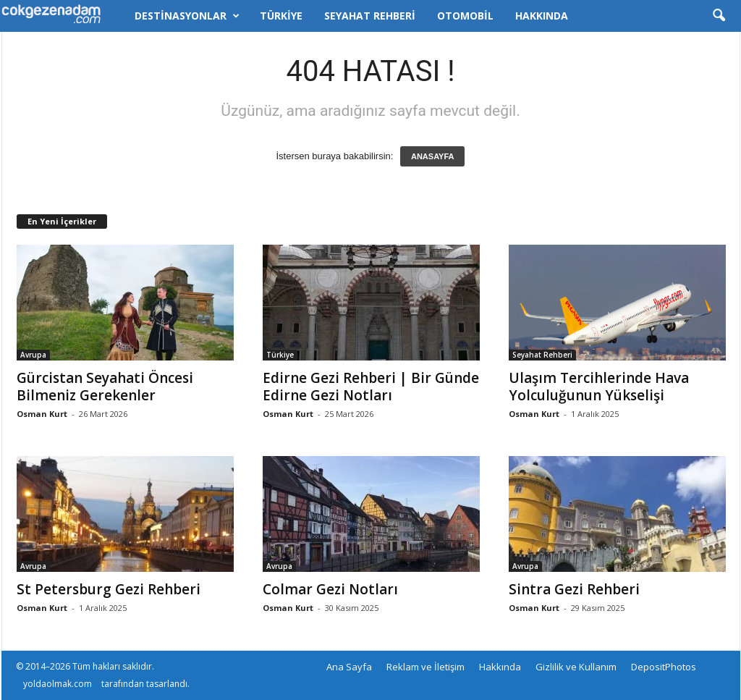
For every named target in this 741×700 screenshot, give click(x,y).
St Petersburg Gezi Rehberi (109, 589)
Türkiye (281, 16)
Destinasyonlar (187, 16)
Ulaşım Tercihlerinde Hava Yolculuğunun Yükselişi (599, 387)
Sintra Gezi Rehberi (574, 589)
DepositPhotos (664, 667)
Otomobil (465, 16)
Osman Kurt (42, 414)
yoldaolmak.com (58, 684)
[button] (719, 16)
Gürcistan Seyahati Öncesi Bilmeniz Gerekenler (105, 387)
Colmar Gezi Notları (330, 589)
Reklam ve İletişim (425, 667)
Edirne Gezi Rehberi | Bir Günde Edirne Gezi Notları (371, 387)
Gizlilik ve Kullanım (576, 667)
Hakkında (542, 16)
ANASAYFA (433, 156)
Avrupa (33, 355)
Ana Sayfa (349, 667)
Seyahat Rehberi (370, 16)
